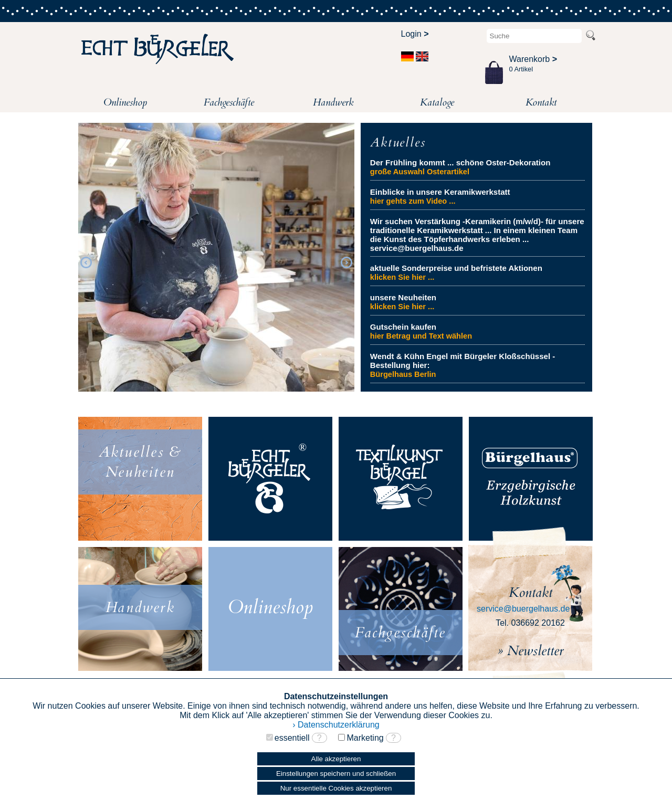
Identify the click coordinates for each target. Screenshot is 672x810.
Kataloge (437, 102)
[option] (216, 261)
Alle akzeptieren (336, 759)
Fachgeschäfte (229, 102)
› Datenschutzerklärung (336, 725)
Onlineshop (125, 102)
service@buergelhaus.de (523, 609)
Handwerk (333, 102)
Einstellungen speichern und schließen (336, 774)
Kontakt (541, 102)
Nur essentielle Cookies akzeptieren (336, 788)
